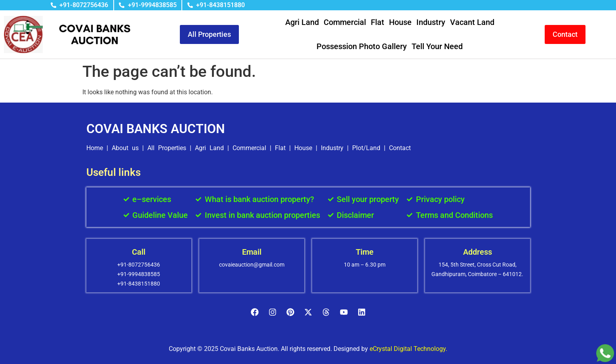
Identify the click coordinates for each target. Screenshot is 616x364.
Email (252, 252)
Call (139, 252)
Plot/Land (366, 148)
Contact (400, 148)
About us (125, 148)
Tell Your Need (437, 46)
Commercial (345, 22)
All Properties (167, 148)
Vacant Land (472, 22)
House (400, 22)
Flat (378, 22)
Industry (431, 22)
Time (365, 252)
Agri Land (302, 22)
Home (95, 148)
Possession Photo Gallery (362, 46)
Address (478, 252)
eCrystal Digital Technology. (408, 349)
